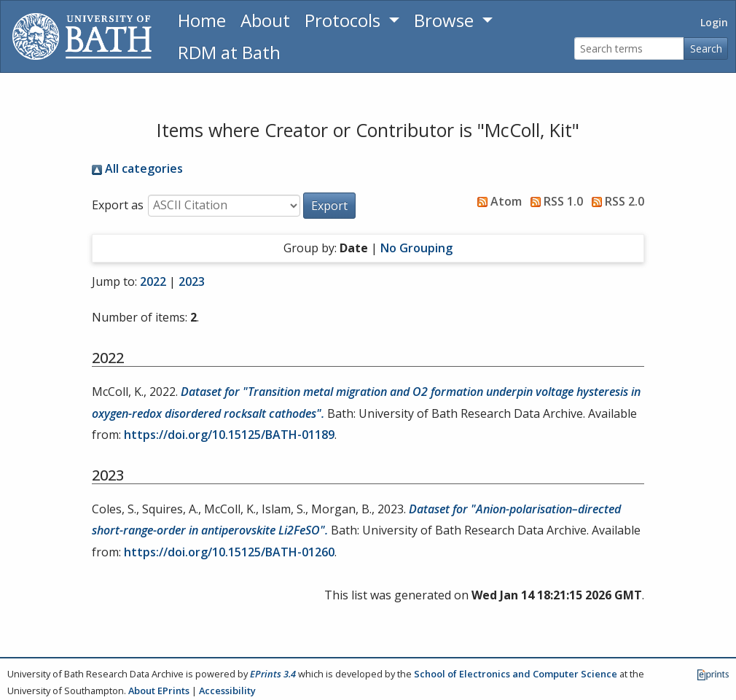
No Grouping (416, 248)
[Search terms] (629, 48)
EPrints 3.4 (273, 674)
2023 (192, 281)
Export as (118, 205)
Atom (497, 201)
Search (706, 48)
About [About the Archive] (265, 20)
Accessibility (227, 691)
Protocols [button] (345, 20)
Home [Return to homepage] (202, 20)
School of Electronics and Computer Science (516, 674)
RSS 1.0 (554, 201)
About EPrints (159, 691)
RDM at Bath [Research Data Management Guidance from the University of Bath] (229, 52)
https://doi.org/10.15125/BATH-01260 (229, 552)
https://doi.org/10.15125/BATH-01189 (229, 435)
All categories (137, 168)
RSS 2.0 (615, 201)
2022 (153, 281)
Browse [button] (446, 20)
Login (714, 22)
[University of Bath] (82, 36)
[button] (329, 206)
